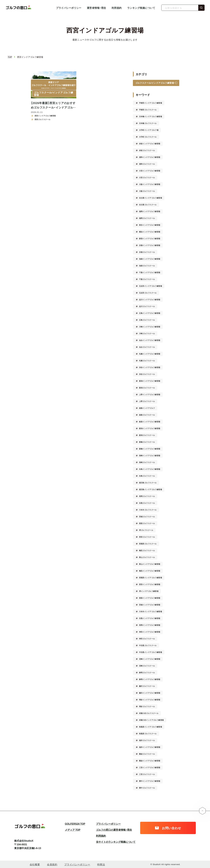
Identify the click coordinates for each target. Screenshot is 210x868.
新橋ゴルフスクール (147, 442)
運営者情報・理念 (97, 8)
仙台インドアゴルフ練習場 (150, 340)
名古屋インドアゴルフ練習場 (151, 198)
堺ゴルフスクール (146, 530)
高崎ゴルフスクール (147, 462)
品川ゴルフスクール (147, 306)
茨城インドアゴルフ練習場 (150, 605)
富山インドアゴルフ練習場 (150, 564)
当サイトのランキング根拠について (116, 842)
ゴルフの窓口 (19, 8)
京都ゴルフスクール (147, 252)
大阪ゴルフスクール (147, 191)
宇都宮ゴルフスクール (148, 110)
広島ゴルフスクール (147, 320)
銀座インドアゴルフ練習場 (150, 422)
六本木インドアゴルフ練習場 (151, 611)
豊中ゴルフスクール (147, 788)
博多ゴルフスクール (147, 706)
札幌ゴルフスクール (147, 361)
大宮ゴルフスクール (147, 177)
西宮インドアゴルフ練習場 (150, 584)
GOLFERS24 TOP (75, 824)
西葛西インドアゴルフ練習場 (151, 578)
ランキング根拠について (141, 8)
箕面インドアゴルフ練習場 (150, 598)
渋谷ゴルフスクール (147, 374)
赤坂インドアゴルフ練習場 (150, 144)
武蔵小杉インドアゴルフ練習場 (151, 720)
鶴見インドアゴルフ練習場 (150, 571)
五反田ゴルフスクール (148, 293)
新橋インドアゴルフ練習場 (150, 449)
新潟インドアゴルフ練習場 (150, 381)
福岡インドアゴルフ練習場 (150, 211)
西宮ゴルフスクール (147, 537)
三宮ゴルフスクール (147, 774)
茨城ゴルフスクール (147, 517)
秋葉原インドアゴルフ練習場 (151, 727)
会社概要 (35, 864)
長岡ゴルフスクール (147, 496)
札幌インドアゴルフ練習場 (150, 354)
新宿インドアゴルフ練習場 (150, 238)
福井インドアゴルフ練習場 (150, 747)
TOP (10, 57)
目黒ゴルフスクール (147, 503)
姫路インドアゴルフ (147, 408)
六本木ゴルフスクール (148, 510)
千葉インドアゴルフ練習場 (150, 272)
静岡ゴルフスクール (147, 672)
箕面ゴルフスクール (147, 523)
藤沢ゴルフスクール (147, 686)
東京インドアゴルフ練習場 (150, 225)
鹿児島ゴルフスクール (148, 483)
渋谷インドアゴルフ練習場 (150, 367)
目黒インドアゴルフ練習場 (150, 618)
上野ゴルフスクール (147, 401)
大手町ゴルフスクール (148, 137)
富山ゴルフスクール (147, 557)
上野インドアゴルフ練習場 (150, 394)
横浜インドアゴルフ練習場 (150, 232)
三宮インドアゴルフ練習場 (150, 767)
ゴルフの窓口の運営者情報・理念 (114, 830)
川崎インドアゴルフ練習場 (150, 327)
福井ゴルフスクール (147, 740)
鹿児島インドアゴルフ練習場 (151, 489)
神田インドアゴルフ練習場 (150, 632)
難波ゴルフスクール (147, 754)
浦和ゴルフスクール (147, 164)
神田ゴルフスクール (147, 639)
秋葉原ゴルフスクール (148, 734)
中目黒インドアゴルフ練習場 (151, 652)
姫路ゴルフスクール (147, 415)
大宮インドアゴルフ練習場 (150, 171)
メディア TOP (73, 830)
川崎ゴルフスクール (147, 333)
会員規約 (52, 864)
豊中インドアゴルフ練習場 (150, 781)
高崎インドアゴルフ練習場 (150, 455)
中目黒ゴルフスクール (148, 645)
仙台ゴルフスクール (147, 347)
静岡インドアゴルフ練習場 (150, 679)
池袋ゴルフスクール (147, 266)
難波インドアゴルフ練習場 (150, 761)
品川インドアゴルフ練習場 (150, 300)
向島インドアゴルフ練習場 (150, 469)
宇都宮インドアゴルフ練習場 (151, 103)
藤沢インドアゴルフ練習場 (150, 693)
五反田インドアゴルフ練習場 (151, 286)
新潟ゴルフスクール (147, 388)
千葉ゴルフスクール (147, 279)
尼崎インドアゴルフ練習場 (150, 659)
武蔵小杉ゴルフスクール (149, 713)
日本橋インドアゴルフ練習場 (151, 116)
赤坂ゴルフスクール (147, 150)
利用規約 (117, 8)
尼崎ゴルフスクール (147, 666)
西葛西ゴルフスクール (148, 544)
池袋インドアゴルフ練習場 (150, 259)
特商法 (101, 864)
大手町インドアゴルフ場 (149, 130)
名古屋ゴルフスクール (148, 205)
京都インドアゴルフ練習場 (150, 245)
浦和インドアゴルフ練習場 (150, 157)
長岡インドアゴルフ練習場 (150, 625)
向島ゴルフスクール (147, 476)
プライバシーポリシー (69, 8)
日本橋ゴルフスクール (148, 123)
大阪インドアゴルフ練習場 (150, 184)
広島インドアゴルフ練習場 (150, 313)
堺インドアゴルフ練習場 (149, 591)
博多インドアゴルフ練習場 (150, 700)
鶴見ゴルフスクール (147, 550)
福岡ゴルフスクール (147, 218)
